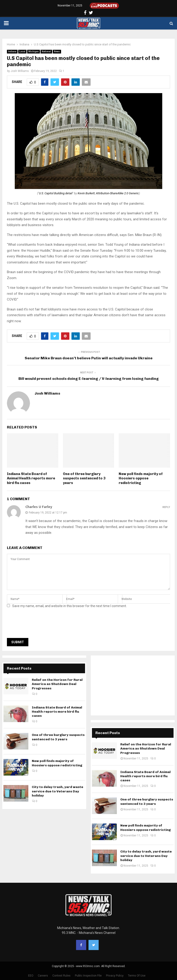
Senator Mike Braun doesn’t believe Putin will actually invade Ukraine (89, 358)
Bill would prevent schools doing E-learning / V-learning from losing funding (89, 379)
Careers (43, 976)
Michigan (34, 52)
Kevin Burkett (86, 193)
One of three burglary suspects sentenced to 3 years (84, 478)
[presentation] (42, 624)
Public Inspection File (88, 976)
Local (22, 52)
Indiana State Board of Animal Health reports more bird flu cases (31, 478)
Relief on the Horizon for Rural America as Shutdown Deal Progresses (57, 684)
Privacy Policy (115, 976)
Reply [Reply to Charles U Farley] (166, 507)
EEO (31, 976)
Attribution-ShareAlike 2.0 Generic (117, 193)
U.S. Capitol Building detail (56, 193)
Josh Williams (20, 71)
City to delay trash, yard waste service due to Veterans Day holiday (58, 791)
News (57, 52)
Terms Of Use (137, 976)
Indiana (12, 52)
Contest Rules (61, 976)
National (46, 52)
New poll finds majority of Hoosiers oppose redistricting (141, 478)
